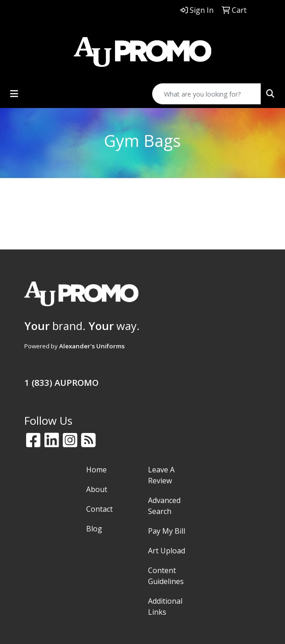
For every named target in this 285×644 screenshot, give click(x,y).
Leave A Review (161, 475)
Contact (99, 509)
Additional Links (165, 606)
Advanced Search (164, 506)
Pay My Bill (167, 531)
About (97, 489)
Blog (94, 529)
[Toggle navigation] (14, 94)
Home (96, 470)
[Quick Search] (207, 94)
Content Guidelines (166, 576)
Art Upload (167, 551)
